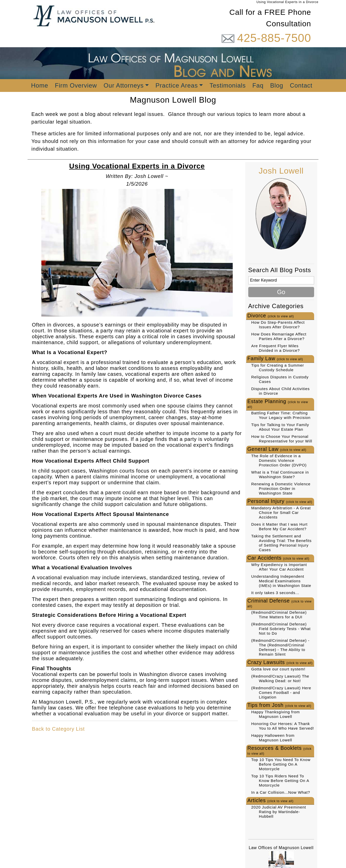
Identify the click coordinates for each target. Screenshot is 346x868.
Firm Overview (76, 85)
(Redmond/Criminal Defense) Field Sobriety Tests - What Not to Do (281, 629)
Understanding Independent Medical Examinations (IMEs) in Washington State (281, 581)
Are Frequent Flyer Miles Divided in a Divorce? (276, 348)
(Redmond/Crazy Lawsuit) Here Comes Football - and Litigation (281, 692)
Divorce (271, 316)
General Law (277, 449)
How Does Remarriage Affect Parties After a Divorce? (279, 336)
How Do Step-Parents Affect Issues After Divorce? (278, 325)
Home (40, 85)
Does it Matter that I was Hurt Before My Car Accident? (280, 527)
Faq (258, 85)
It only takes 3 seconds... (275, 593)
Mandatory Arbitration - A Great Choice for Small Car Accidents (281, 513)
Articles (271, 800)
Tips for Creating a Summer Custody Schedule (278, 367)
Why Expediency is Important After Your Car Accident (279, 567)
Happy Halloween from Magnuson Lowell (273, 738)
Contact (301, 85)
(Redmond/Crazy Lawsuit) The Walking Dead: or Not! (280, 678)
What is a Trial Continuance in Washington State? (280, 474)
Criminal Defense (280, 603)
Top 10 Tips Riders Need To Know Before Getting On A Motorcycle (280, 781)
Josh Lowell (281, 171)
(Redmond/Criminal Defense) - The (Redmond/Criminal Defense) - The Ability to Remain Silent (280, 647)
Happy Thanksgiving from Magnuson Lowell (276, 714)
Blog (277, 85)
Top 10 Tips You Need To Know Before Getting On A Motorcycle (281, 764)
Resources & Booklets (280, 750)
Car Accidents (279, 558)
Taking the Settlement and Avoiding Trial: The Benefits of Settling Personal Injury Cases (282, 543)
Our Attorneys (124, 85)
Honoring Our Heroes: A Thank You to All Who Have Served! (283, 726)
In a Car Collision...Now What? (281, 792)
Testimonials (228, 85)
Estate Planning (278, 404)
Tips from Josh (280, 705)
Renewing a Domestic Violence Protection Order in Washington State (281, 489)
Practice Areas (177, 85)
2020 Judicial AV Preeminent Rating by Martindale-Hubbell (279, 812)
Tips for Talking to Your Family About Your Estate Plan (280, 427)
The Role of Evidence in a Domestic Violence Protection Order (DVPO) (279, 460)
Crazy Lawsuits (280, 662)
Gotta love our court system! (278, 669)
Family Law (275, 358)
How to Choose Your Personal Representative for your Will (282, 439)
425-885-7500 (274, 38)
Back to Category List (58, 729)
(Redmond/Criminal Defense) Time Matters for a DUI (279, 615)
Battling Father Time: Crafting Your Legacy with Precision (281, 415)
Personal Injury (280, 501)
